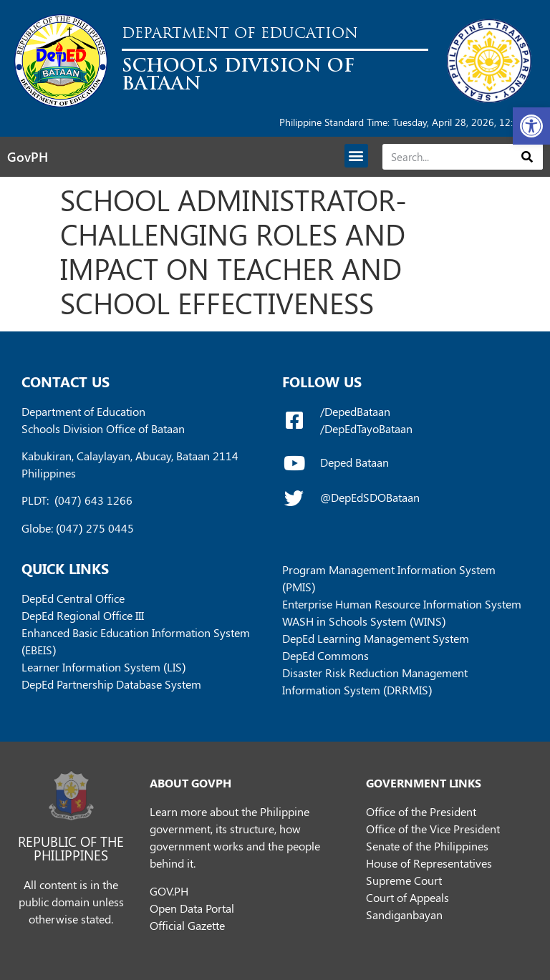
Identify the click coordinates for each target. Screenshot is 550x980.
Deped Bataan (354, 462)
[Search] (527, 157)
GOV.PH (169, 891)
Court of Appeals (407, 897)
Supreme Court (404, 880)
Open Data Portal (192, 908)
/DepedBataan (355, 411)
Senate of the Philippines (427, 846)
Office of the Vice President (433, 829)
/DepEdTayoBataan (366, 428)
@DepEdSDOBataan (370, 497)
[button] (531, 126)
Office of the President (421, 811)
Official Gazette (187, 925)
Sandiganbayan (404, 914)
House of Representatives (429, 863)
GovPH (28, 157)
